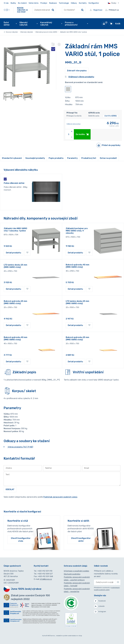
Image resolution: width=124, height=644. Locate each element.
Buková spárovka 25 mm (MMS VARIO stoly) (15, 302)
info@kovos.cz (46, 579)
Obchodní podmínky (72, 574)
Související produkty (35, 158)
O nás (6, 3)
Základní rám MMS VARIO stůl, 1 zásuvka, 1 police (15, 230)
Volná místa (33, 3)
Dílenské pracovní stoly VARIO (46, 32)
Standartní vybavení (12, 158)
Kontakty (83, 3)
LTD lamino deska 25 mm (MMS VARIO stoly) (15, 266)
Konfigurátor (94, 3)
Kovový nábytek (11, 32)
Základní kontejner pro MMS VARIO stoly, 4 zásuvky (77, 231)
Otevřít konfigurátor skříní (81, 540)
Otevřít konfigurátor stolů (21, 540)
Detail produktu (14, 253)
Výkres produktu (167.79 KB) (20, 447)
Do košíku (82, 134)
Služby (13, 3)
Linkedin (99, 606)
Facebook (100, 601)
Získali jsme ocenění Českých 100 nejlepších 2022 (30, 597)
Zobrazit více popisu (77, 71)
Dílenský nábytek (27, 32)
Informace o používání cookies (76, 571)
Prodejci (44, 3)
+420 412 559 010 (45, 571)
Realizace (53, 3)
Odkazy (74, 3)
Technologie (64, 3)
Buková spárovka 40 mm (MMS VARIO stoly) (77, 266)
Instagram (100, 612)
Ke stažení (22, 3)
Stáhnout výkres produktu (80, 77)
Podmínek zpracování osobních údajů (60, 497)
